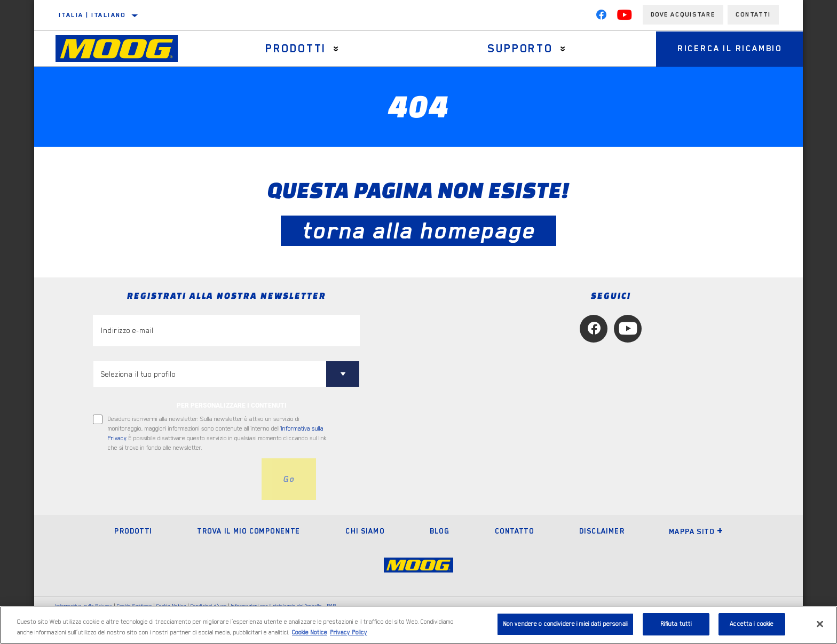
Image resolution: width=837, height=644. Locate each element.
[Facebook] (601, 17)
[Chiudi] (820, 624)
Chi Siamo (365, 531)
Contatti (753, 14)
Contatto (514, 531)
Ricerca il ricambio (730, 49)
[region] (418, 625)
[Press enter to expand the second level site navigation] (336, 49)
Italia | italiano (92, 15)
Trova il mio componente (248, 531)
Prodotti (296, 49)
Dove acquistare (683, 14)
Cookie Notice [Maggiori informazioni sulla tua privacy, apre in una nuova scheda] (310, 633)
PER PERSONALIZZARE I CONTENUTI (232, 406)
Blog (440, 531)
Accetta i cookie (752, 624)
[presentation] (174, 479)
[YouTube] (625, 17)
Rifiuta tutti (676, 624)
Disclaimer (602, 531)
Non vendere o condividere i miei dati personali (565, 624)
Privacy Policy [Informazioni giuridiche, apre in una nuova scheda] (349, 633)
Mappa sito (696, 531)
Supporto (520, 49)
